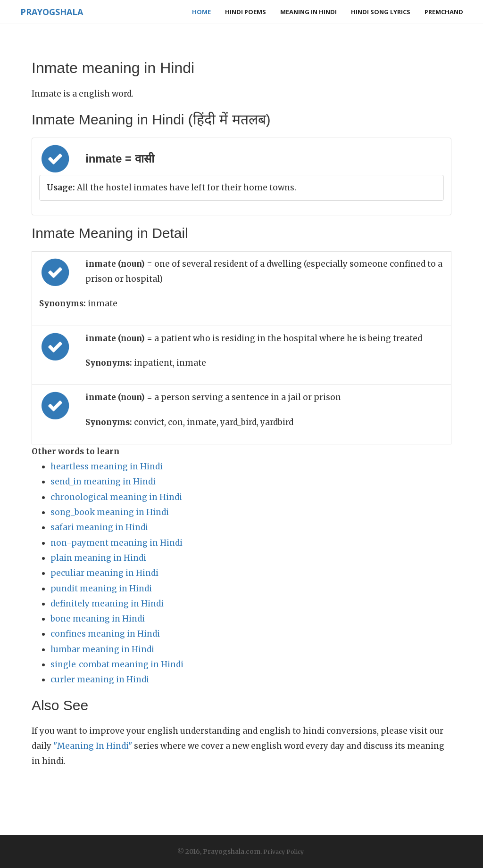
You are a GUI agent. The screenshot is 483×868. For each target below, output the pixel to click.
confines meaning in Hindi (105, 634)
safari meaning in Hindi (99, 527)
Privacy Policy (283, 852)
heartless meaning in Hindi (107, 467)
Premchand (444, 12)
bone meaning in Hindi (98, 619)
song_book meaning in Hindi (110, 512)
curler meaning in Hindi (100, 680)
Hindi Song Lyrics (381, 12)
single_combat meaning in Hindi (117, 664)
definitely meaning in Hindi (107, 604)
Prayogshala (51, 12)
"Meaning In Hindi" (93, 746)
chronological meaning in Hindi (116, 497)
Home (201, 12)
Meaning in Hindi (308, 12)
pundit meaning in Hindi (101, 589)
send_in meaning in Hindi (103, 482)
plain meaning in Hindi (98, 558)
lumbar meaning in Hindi (102, 649)
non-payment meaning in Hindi (117, 543)
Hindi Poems (246, 12)
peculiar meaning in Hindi (104, 573)
